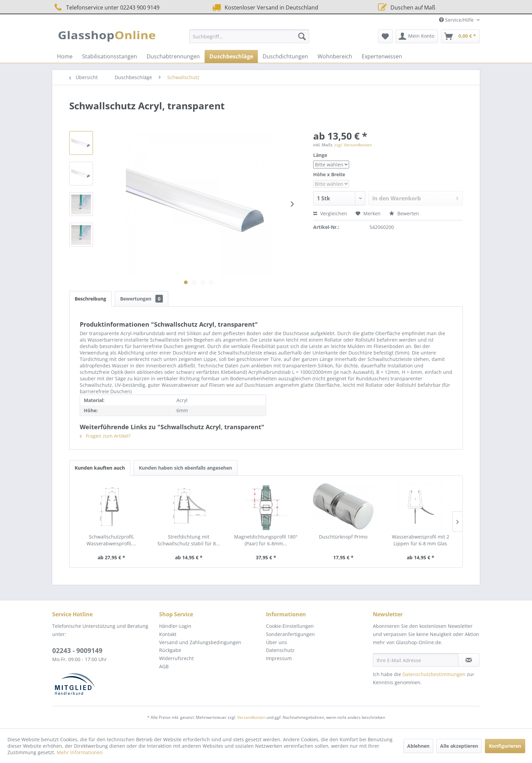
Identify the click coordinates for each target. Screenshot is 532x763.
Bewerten (404, 213)
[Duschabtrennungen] (173, 56)
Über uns (277, 642)
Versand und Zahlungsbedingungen (200, 642)
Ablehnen (418, 746)
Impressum (279, 658)
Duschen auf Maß (406, 7)
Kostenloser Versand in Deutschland (264, 7)
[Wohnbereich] (335, 56)
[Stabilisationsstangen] (110, 56)
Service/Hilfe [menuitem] (457, 20)
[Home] (65, 56)
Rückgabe (170, 650)
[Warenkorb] (460, 36)
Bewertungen (141, 299)
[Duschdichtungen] (285, 56)
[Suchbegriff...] (249, 36)
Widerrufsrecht (176, 658)
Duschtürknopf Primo (343, 537)
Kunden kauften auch (100, 468)
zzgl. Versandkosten (353, 145)
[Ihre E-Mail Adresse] (416, 660)
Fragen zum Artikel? (105, 436)
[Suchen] (302, 36)
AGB (164, 666)
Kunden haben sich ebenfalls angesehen (185, 468)
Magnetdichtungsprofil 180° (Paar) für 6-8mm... (266, 540)
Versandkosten (251, 717)
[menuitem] (249, 36)
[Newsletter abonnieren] (469, 660)
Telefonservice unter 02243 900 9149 (106, 7)
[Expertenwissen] (382, 56)
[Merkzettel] (385, 36)
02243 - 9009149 (77, 651)
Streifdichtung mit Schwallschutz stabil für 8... (189, 540)
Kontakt (168, 634)
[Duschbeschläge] (231, 56)
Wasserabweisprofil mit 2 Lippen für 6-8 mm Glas (421, 540)
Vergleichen (330, 213)
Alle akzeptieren (459, 746)
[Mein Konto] (417, 36)
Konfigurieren (505, 746)
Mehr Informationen (80, 752)
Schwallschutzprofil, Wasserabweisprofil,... (111, 540)
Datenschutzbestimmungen (434, 674)
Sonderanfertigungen (290, 634)
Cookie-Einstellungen (290, 626)
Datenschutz (280, 650)
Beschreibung (90, 299)
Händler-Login (175, 626)
